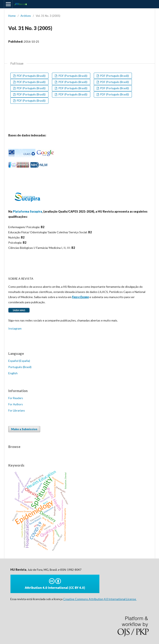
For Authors (16, 404)
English (13, 373)
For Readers (16, 398)
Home (12, 16)
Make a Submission (24, 429)
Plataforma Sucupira (27, 211)
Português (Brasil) (20, 367)
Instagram (15, 328)
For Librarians (17, 410)
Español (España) (19, 361)
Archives (26, 16)
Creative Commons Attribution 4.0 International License (100, 599)
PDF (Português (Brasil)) (31, 76)
